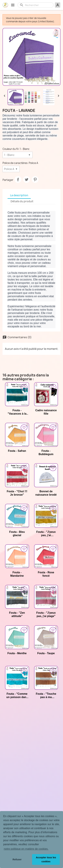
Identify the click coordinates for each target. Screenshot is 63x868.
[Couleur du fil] (18, 155)
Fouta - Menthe (17, 653)
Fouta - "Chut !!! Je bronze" (17, 493)
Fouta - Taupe (46, 653)
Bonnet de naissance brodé (46, 493)
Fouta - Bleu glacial (17, 534)
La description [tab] (19, 195)
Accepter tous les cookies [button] (46, 859)
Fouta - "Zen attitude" (17, 614)
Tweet (27, 179)
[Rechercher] (38, 5)
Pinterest (35, 179)
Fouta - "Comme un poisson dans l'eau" (17, 696)
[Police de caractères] (11, 169)
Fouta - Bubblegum (46, 453)
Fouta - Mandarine (17, 574)
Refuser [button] (17, 859)
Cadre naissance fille (46, 412)
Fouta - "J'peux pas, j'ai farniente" (46, 534)
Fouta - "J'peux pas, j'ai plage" (46, 614)
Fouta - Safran (17, 451)
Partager (18, 179)
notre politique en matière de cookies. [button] (26, 849)
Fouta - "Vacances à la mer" (17, 412)
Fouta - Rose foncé (46, 574)
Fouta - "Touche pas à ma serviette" (46, 696)
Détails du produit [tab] (22, 201)
